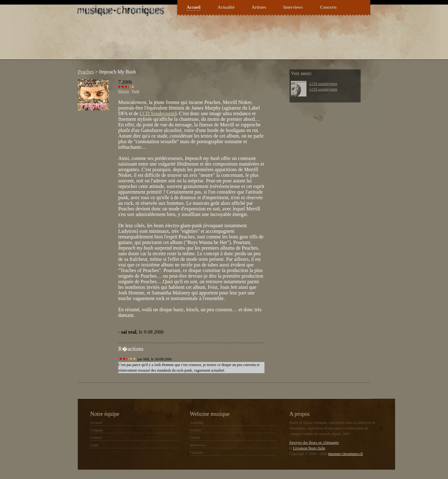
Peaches (86, 72)
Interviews (293, 7)
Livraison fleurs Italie (309, 448)
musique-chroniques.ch (346, 454)
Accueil (194, 7)
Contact (96, 438)
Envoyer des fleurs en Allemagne (314, 443)
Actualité (226, 7)
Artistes (259, 7)
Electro (124, 91)
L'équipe (97, 430)
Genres (195, 438)
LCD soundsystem (323, 84)
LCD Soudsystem (157, 113)
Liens (94, 445)
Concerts (328, 7)
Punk (136, 91)
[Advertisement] (188, 42)
